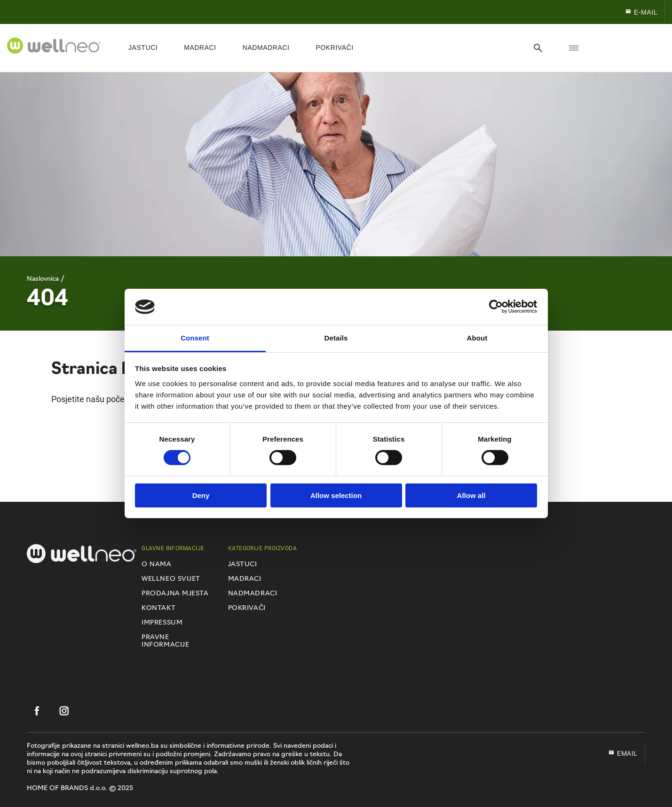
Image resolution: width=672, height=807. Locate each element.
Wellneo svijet (171, 579)
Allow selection (336, 495)
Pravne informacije (165, 641)
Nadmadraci (253, 594)
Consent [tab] (195, 338)
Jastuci (243, 565)
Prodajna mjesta (175, 594)
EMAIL (623, 753)
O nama (156, 565)
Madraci (245, 579)
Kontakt (158, 608)
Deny (201, 495)
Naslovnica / (46, 279)
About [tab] (477, 338)
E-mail (641, 12)
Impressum (162, 623)
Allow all (471, 495)
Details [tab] (336, 338)
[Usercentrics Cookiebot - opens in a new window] (496, 307)
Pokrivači (247, 608)
